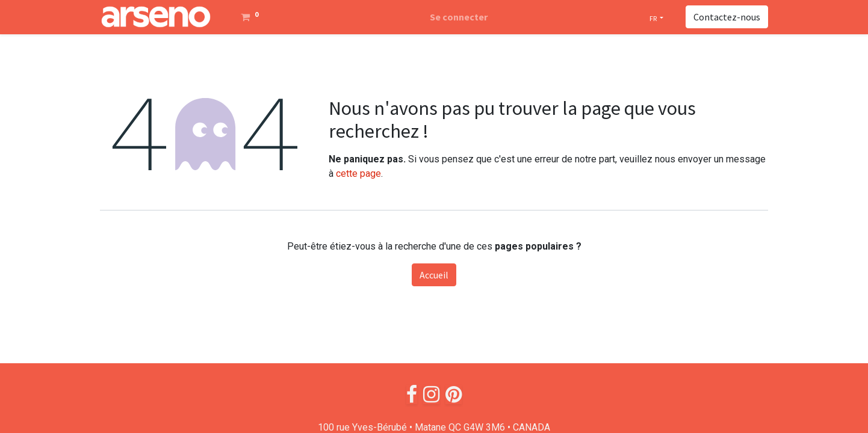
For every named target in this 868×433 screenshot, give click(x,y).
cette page (358, 174)
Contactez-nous (727, 17)
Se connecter (459, 17)
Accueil (434, 275)
